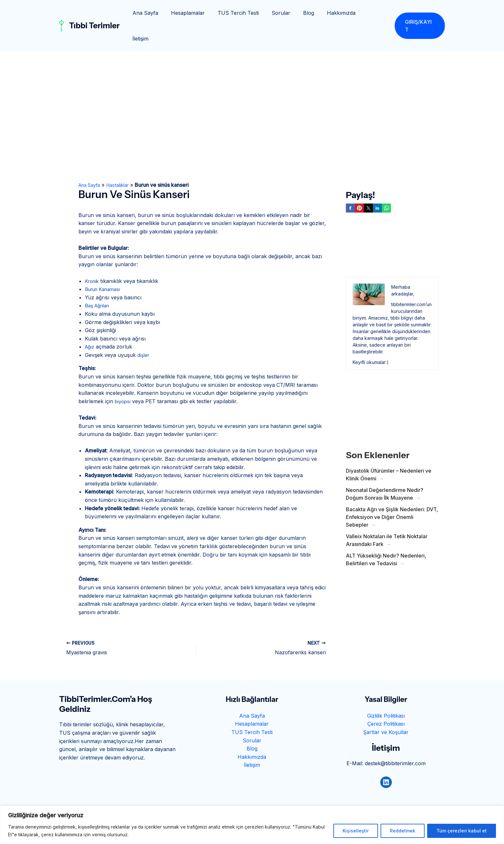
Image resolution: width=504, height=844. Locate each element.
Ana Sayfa (159, 13)
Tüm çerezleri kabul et (462, 831)
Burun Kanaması (105, 263)
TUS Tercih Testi (247, 13)
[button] (419, 13)
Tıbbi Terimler (94, 13)
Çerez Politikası (386, 698)
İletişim (374, 13)
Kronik (93, 255)
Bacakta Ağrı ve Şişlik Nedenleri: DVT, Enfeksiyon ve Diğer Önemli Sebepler (392, 491)
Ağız (90, 321)
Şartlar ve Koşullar (386, 706)
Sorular (287, 13)
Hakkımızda (342, 13)
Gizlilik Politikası (386, 690)
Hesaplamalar (199, 13)
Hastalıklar (123, 159)
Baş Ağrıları (99, 280)
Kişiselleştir (356, 831)
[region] (252, 825)
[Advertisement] (252, 74)
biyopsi (123, 376)
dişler (144, 329)
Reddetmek (403, 831)
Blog (312, 13)
